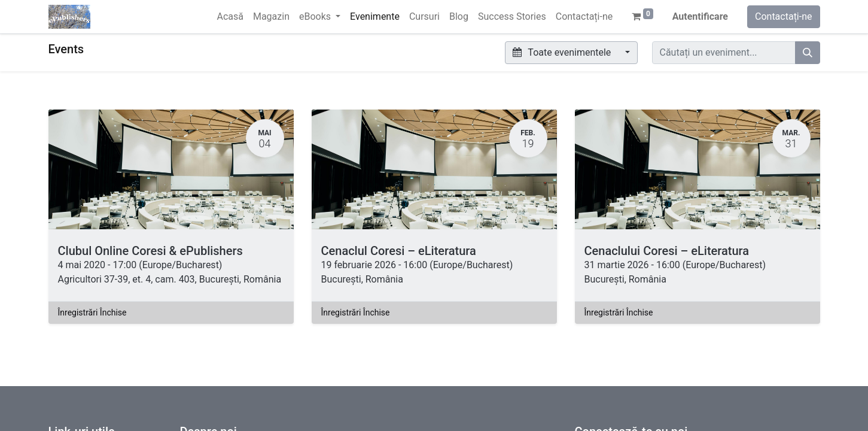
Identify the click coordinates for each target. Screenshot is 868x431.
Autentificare (700, 16)
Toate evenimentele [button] (563, 52)
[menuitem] (230, 17)
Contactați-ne (784, 16)
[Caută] (808, 53)
